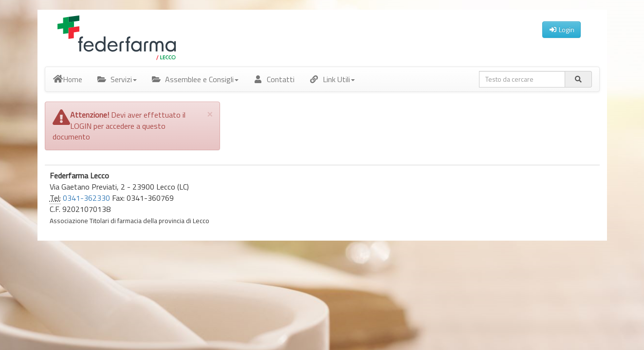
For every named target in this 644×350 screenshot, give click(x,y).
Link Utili (332, 79)
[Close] (210, 114)
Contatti (274, 79)
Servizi (117, 79)
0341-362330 (86, 198)
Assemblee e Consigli (195, 79)
